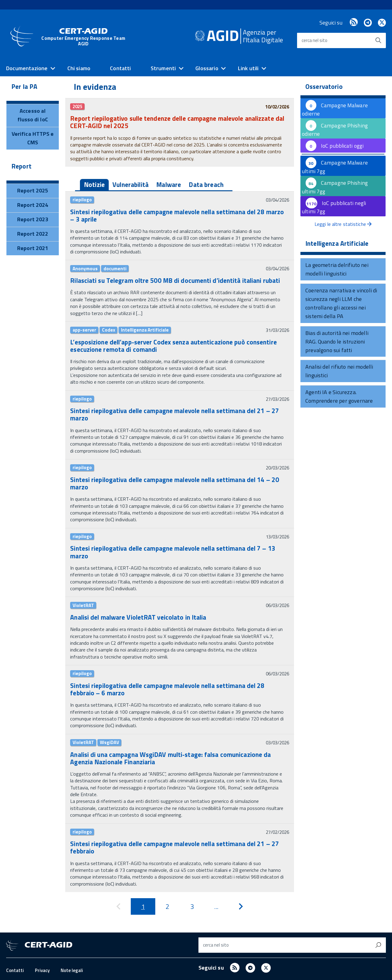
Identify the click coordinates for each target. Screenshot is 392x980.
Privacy (42, 970)
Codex (109, 330)
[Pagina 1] (143, 906)
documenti (115, 268)
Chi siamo (79, 68)
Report (21, 166)
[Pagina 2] (168, 906)
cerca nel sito (315, 40)
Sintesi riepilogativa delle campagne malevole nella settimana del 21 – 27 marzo (175, 414)
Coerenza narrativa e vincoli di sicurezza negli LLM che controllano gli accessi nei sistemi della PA (341, 303)
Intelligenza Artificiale (145, 330)
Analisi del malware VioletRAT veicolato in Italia (138, 617)
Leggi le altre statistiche (343, 224)
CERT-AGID (83, 38)
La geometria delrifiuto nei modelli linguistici (337, 269)
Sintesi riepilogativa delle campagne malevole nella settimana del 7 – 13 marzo (173, 552)
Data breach (206, 184)
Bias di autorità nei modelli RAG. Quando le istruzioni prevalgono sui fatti (337, 342)
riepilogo (82, 200)
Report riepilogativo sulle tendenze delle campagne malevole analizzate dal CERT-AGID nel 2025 (177, 122)
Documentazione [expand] (27, 68)
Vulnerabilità (130, 184)
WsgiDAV (109, 743)
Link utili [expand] (248, 68)
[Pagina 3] (192, 906)
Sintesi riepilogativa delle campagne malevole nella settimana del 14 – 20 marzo (175, 483)
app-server (84, 330)
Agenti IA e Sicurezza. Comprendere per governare (339, 396)
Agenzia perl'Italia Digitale (263, 36)
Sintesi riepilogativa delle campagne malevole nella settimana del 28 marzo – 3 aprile (177, 215)
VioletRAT (83, 605)
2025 (77, 107)
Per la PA (24, 86)
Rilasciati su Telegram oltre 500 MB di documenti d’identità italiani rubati (175, 280)
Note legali (72, 970)
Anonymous (85, 268)
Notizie (94, 184)
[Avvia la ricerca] (378, 40)
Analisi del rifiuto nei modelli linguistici (339, 371)
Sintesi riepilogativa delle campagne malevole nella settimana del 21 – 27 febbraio (175, 847)
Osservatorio (324, 86)
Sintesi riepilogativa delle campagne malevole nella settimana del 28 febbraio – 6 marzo (167, 689)
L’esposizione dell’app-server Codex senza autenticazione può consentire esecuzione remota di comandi (173, 346)
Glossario (207, 68)
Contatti (120, 68)
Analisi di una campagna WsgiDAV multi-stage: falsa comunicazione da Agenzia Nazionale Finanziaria (170, 758)
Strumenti (163, 68)
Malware (169, 184)
